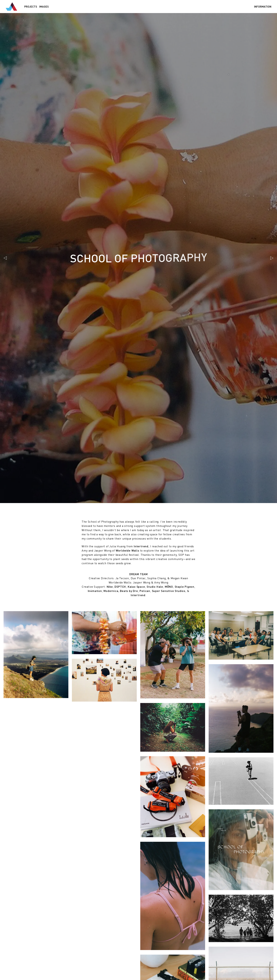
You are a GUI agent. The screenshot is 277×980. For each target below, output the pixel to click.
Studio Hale (155, 587)
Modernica (111, 591)
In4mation (95, 591)
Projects (31, 7)
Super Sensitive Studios (169, 591)
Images (44, 7)
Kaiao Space (136, 587)
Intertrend (141, 546)
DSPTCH (120, 587)
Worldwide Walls (127, 550)
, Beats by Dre (128, 591)
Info (263, 7)
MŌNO (169, 587)
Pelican (145, 591)
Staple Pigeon (185, 587)
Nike (110, 587)
